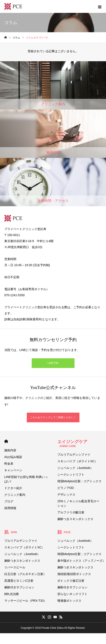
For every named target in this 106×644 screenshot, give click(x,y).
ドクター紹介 (13, 488)
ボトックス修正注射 (71, 581)
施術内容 (10, 450)
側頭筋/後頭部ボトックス (74, 574)
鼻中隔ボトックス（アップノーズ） (81, 561)
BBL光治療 (12, 594)
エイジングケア (72, 443)
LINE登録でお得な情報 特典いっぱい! (26, 479)
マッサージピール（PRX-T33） (25, 601)
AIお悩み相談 (13, 457)
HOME (6, 441)
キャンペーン (13, 470)
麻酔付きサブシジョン (19, 587)
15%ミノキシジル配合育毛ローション (78, 503)
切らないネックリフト (72, 594)
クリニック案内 (15, 495)
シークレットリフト (71, 475)
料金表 (9, 464)
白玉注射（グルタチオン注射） (25, 574)
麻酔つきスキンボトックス (75, 519)
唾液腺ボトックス (69, 601)
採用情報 (10, 508)
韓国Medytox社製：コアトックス (80, 481)
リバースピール (15, 567)
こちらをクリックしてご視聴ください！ (53, 417)
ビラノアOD (66, 488)
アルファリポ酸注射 (71, 512)
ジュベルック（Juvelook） (75, 468)
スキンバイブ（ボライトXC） (77, 461)
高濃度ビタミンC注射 (19, 581)
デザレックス (66, 494)
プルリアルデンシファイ (74, 455)
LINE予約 (53, 363)
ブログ (9, 501)
